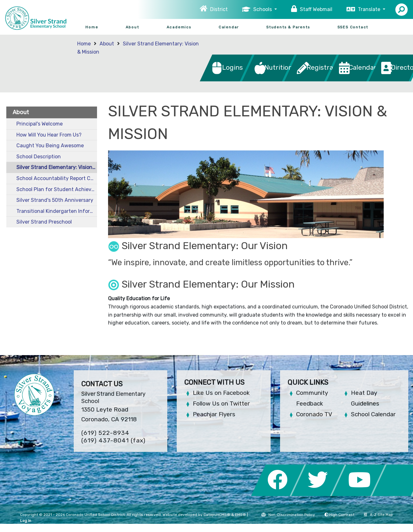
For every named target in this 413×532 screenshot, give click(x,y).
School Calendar (373, 414)
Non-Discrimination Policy (288, 515)
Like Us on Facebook (221, 393)
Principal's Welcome (40, 124)
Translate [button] (370, 9)
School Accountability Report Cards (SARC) (57, 178)
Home (92, 27)
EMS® (241, 515)
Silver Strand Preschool (44, 222)
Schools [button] (263, 9)
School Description (39, 157)
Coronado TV (314, 414)
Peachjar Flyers (214, 414)
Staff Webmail (316, 9)
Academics (179, 27)
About (132, 27)
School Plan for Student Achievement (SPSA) (57, 189)
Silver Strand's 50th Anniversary (55, 200)
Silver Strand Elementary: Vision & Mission (57, 167)
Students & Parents (288, 27)
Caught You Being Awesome (50, 146)
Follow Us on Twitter (221, 403)
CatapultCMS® (217, 515)
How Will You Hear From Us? (49, 135)
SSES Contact (353, 27)
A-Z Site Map (378, 515)
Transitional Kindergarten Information (57, 211)
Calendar (229, 27)
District (219, 9)
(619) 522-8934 (105, 433)
